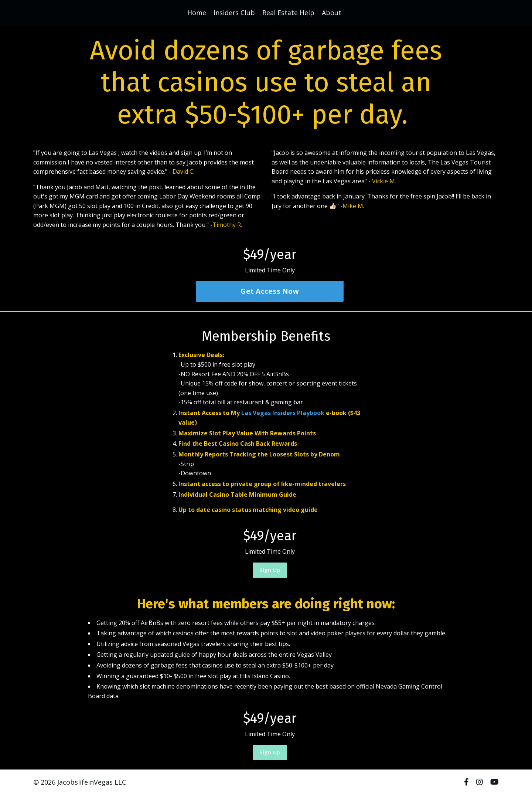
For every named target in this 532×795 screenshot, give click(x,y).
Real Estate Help (288, 13)
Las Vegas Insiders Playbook (283, 413)
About (332, 13)
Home (197, 13)
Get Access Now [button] (270, 291)
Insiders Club (234, 13)
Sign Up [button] (270, 570)
